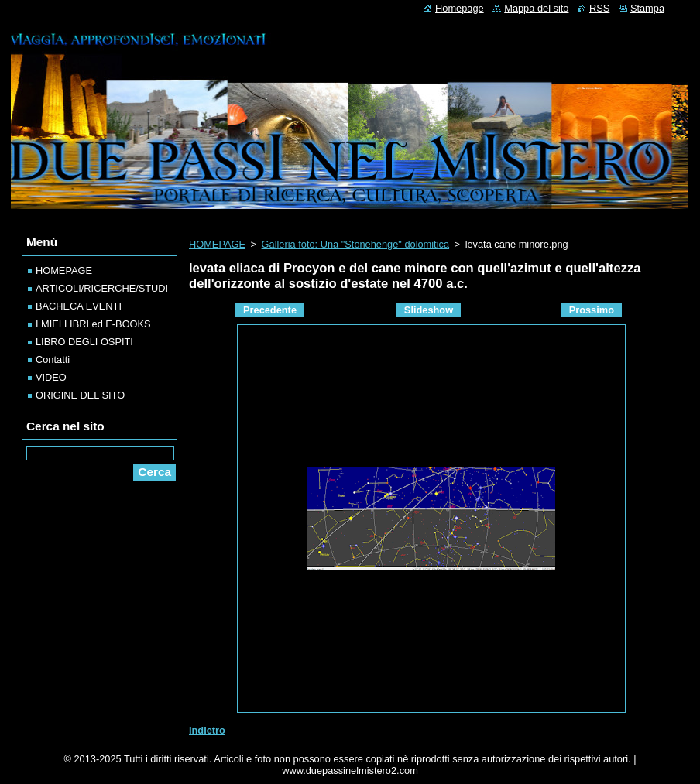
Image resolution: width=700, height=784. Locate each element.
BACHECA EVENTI (79, 306)
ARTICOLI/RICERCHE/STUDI (102, 288)
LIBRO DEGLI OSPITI (84, 342)
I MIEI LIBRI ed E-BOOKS (93, 324)
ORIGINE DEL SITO (80, 395)
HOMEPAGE (217, 244)
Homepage (460, 8)
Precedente (270, 310)
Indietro (207, 730)
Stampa (647, 8)
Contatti (53, 359)
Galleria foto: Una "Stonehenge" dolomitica (355, 244)
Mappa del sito (536, 8)
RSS (599, 8)
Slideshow (429, 310)
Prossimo (592, 310)
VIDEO (51, 377)
